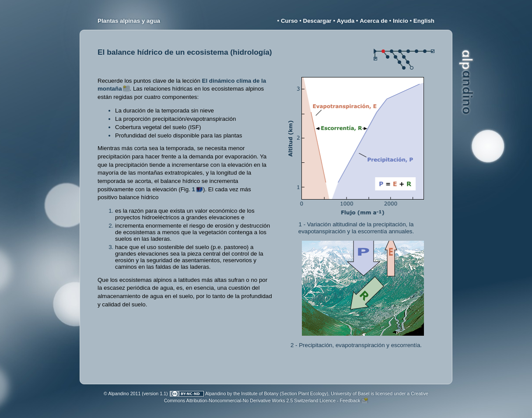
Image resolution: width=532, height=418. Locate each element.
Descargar (317, 21)
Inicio (401, 21)
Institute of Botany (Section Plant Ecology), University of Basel (305, 393)
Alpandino (215, 393)
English (424, 21)
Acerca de (374, 21)
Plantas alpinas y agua (129, 21)
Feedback (350, 400)
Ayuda (346, 21)
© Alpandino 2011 (122, 393)
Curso (289, 21)
